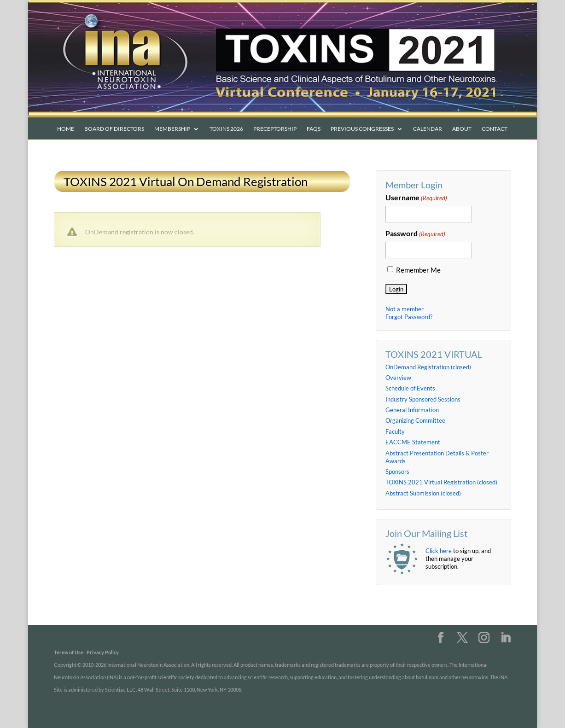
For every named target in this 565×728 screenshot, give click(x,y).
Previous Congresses (362, 129)
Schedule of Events (410, 388)
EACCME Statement (413, 442)
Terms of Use (69, 652)
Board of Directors (114, 129)
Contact (495, 129)
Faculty (395, 431)
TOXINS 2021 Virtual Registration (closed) (441, 482)
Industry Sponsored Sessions (423, 399)
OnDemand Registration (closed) (428, 367)
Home (66, 129)
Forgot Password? (409, 317)
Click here (439, 551)
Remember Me (418, 270)
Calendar (428, 129)
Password (415, 234)
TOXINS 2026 (226, 129)
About (462, 129)
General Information (412, 410)
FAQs (314, 129)
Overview (398, 378)
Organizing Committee (415, 420)
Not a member (405, 309)
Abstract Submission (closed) (423, 493)
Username (416, 198)
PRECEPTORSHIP (275, 129)
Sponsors (397, 472)
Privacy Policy (103, 652)
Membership (172, 129)
